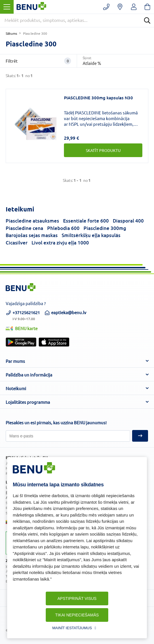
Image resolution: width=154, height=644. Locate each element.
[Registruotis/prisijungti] (134, 7)
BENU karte (22, 328)
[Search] (147, 20)
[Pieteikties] (68, 436)
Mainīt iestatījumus (72, 628)
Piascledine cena (24, 228)
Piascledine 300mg (105, 228)
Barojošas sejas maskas (32, 235)
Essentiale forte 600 (86, 221)
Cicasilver (17, 243)
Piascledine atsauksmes (32, 221)
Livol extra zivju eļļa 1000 (60, 243)
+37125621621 (23, 315)
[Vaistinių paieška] (120, 7)
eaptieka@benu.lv (65, 312)
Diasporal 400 (128, 221)
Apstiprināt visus (77, 598)
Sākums (11, 33)
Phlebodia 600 (63, 228)
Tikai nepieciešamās (77, 615)
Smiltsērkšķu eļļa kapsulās (91, 235)
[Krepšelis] (147, 7)
